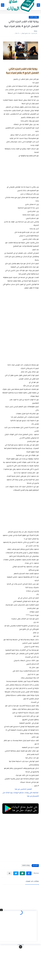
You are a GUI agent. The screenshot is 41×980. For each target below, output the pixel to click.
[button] (29, 873)
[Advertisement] (20, 334)
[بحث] (3, 5)
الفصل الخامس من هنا (23, 789)
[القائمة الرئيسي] (38, 5)
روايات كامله (34, 17)
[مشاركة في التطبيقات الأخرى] (9, 873)
